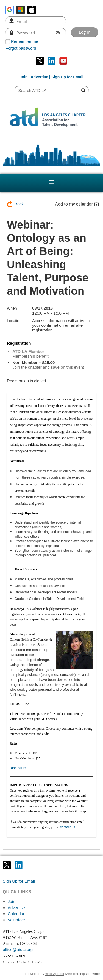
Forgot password (21, 48)
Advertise (39, 77)
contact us (67, 827)
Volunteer (16, 920)
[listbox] (78, 204)
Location (14, 321)
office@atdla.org (18, 950)
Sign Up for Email (19, 881)
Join (23, 77)
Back (19, 204)
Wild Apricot (55, 974)
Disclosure (18, 768)
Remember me (25, 41)
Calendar (16, 914)
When (12, 308)
